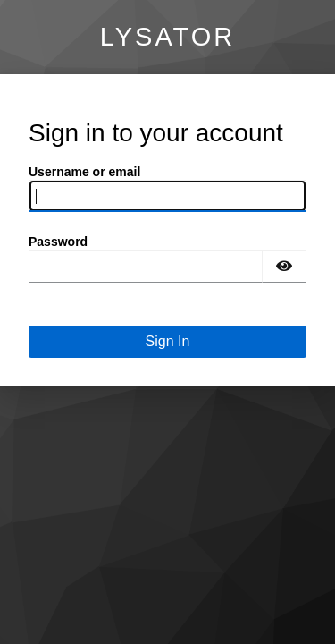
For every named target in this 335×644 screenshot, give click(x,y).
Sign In (168, 341)
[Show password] (284, 267)
